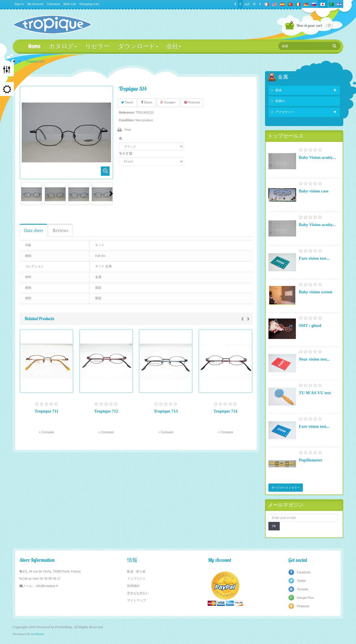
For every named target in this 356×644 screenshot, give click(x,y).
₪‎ (254, 4)
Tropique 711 (47, 411)
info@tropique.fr (47, 586)
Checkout (53, 4)
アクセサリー (285, 112)
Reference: (127, 112)
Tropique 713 (166, 411)
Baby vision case (314, 191)
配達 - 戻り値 (136, 571)
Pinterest (192, 102)
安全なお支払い (138, 593)
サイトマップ (136, 600)
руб (247, 4)
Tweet (127, 102)
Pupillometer (311, 460)
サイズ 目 (126, 153)
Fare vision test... (314, 258)
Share (147, 102)
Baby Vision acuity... (317, 157)
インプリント (136, 578)
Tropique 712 (106, 411)
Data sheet (33, 230)
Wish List (70, 4)
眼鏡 (279, 90)
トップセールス (286, 136)
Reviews (60, 230)
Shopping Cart (89, 4)
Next (111, 194)
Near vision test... (314, 359)
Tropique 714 (225, 411)
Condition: (127, 120)
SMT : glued (310, 326)
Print (128, 130)
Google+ (168, 102)
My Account (35, 4)
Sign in (19, 4)
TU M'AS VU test (315, 393)
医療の (280, 101)
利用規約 (133, 586)
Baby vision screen (316, 292)
